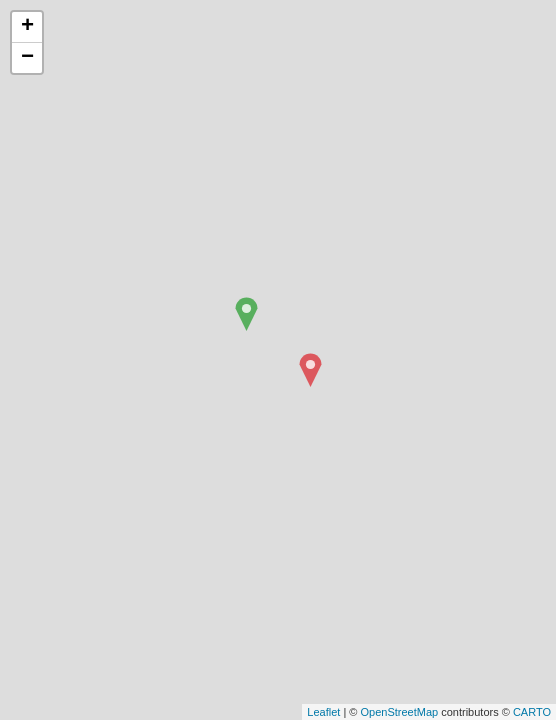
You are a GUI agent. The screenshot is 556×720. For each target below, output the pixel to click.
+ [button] (27, 27)
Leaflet (323, 712)
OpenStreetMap (399, 712)
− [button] (27, 58)
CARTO (532, 712)
